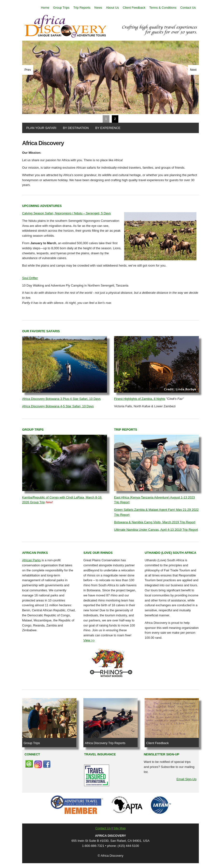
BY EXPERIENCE (107, 128)
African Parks (31, 560)
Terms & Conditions (163, 8)
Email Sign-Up (186, 779)
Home (45, 8)
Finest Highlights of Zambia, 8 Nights (140, 399)
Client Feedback (134, 8)
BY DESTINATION (75, 128)
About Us (112, 8)
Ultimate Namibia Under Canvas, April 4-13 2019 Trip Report (156, 530)
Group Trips (61, 8)
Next (193, 70)
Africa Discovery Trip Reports (105, 743)
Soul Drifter (30, 278)
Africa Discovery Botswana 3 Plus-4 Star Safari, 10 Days (61, 399)
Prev (28, 70)
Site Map (119, 828)
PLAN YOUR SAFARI (40, 128)
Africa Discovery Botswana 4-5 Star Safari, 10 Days (58, 406)
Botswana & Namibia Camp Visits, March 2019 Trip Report (155, 522)
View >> (89, 640)
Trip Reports (82, 8)
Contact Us (188, 8)
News (98, 8)
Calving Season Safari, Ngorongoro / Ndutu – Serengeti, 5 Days (67, 213)
